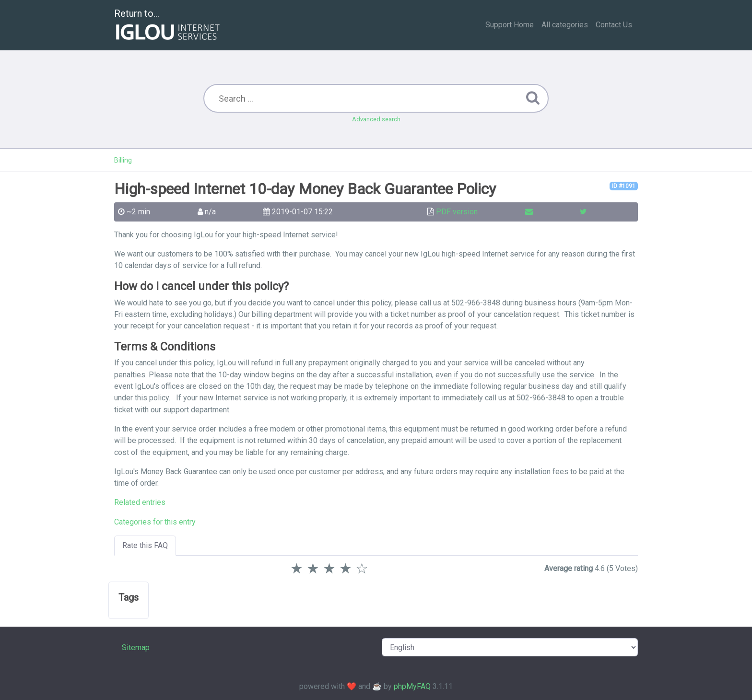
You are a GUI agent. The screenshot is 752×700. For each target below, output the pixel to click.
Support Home (510, 25)
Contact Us (614, 25)
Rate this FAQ (145, 545)
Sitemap (136, 647)
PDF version (457, 212)
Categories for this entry (155, 522)
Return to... (168, 26)
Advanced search (376, 119)
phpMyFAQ (412, 686)
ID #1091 (624, 186)
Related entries (140, 502)
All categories (565, 25)
